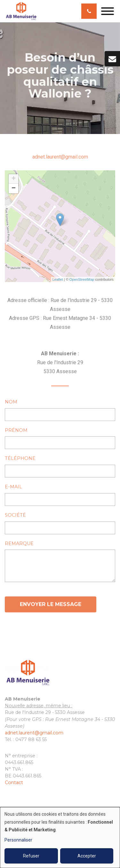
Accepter (87, 856)
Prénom (16, 432)
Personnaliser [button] (18, 840)
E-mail (13, 488)
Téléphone (20, 460)
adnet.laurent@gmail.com (60, 157)
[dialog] (60, 838)
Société (15, 516)
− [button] (14, 189)
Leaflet (58, 279)
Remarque (19, 545)
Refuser (31, 856)
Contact (14, 783)
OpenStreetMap (82, 279)
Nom (11, 403)
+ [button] (14, 179)
